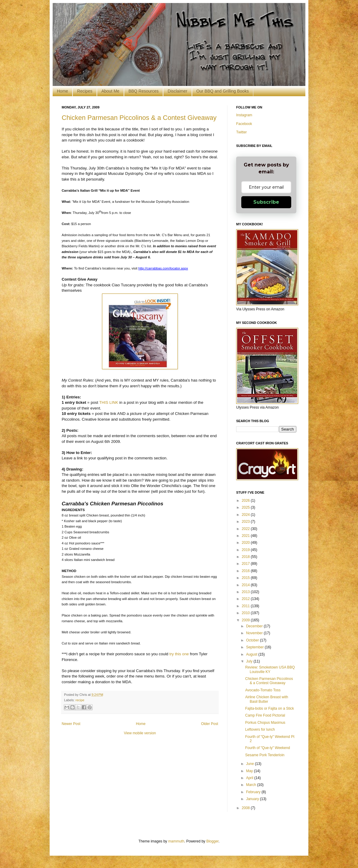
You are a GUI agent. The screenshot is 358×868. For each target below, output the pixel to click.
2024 (246, 515)
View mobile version (140, 733)
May (250, 771)
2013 (246, 592)
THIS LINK (109, 402)
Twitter (241, 132)
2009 (246, 620)
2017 (246, 564)
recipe (80, 700)
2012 (246, 599)
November (255, 633)
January (253, 799)
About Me (110, 91)
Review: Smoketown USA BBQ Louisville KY (270, 669)
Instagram (244, 115)
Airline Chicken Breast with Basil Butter (267, 699)
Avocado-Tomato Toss (263, 690)
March (252, 785)
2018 (246, 557)
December (255, 626)
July (250, 661)
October (253, 640)
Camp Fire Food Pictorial (265, 715)
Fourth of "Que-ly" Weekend (268, 748)
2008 (246, 808)
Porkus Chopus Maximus (265, 723)
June (250, 764)
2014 (246, 585)
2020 (246, 543)
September (255, 647)
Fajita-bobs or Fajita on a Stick (270, 708)
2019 (246, 550)
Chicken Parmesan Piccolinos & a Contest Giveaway (139, 118)
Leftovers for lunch (260, 729)
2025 (246, 507)
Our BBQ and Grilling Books (223, 91)
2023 (246, 522)
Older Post (210, 724)
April (250, 778)
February (254, 792)
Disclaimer (177, 91)
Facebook (244, 124)
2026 (246, 501)
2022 (246, 529)
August (252, 654)
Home (62, 91)
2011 (246, 606)
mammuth (176, 841)
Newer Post (71, 724)
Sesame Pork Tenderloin (265, 755)
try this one (179, 654)
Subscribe (266, 202)
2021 (246, 536)
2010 (246, 613)
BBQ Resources (144, 91)
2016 (246, 571)
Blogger (213, 841)
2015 (246, 578)
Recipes (85, 91)
